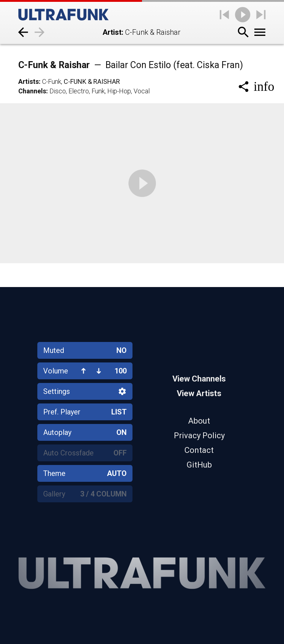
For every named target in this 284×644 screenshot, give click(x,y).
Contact (199, 450)
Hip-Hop (119, 91)
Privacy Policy (199, 435)
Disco (58, 91)
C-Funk (52, 81)
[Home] (63, 15)
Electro (79, 91)
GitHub (199, 465)
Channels (32, 91)
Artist (112, 32)
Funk (98, 91)
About (199, 421)
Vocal (142, 91)
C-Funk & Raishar (131, 65)
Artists (29, 81)
